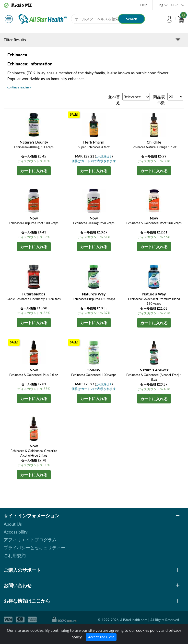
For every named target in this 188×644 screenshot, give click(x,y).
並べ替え (114, 100)
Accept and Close (101, 637)
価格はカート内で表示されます (94, 161)
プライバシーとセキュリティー (35, 547)
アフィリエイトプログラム (30, 540)
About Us (13, 524)
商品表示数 (159, 100)
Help (144, 5)
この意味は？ (104, 156)
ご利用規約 (15, 555)
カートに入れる (34, 171)
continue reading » (19, 87)
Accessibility (16, 532)
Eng (160, 5)
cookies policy (148, 630)
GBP (176, 5)
